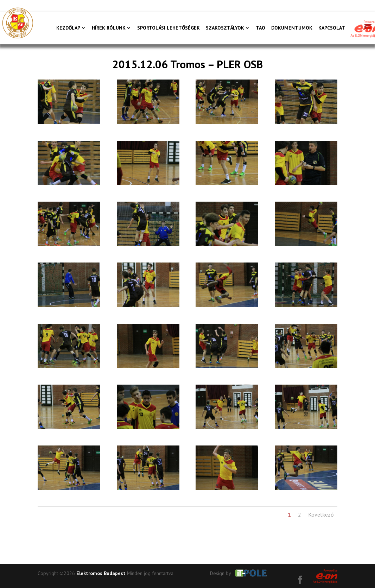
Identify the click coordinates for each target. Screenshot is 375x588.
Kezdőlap (68, 28)
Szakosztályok (225, 28)
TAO (260, 28)
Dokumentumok (292, 28)
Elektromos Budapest (101, 573)
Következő (321, 514)
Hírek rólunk (109, 28)
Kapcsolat (332, 28)
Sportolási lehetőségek (169, 28)
